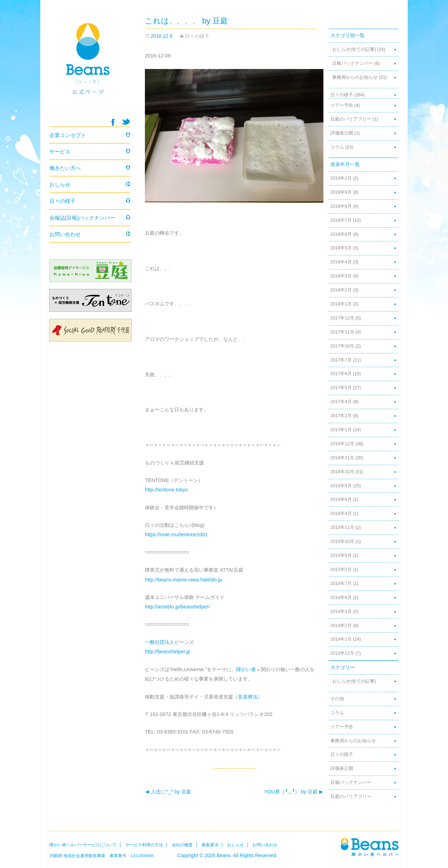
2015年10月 (342, 542)
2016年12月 (342, 444)
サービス (60, 151)
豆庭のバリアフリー (351, 119)
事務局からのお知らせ (355, 77)
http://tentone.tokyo (166, 490)
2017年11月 (342, 332)
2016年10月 (342, 472)
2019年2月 (341, 178)
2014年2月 (341, 626)
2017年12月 (342, 318)
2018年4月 (341, 262)
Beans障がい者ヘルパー (370, 847)
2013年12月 (342, 653)
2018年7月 (341, 220)
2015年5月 (341, 556)
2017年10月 (342, 346)
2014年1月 (341, 639)
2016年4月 (341, 514)
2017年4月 (341, 402)
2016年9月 (341, 486)
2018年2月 (341, 290)
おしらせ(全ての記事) (354, 49)
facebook (113, 122)
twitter (126, 122)
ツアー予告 (342, 105)
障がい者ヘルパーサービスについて (83, 845)
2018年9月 (341, 192)
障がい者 (246, 669)
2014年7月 (341, 584)
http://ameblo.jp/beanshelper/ (177, 607)
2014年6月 (341, 598)
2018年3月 (341, 276)
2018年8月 (341, 206)
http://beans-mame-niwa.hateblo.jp (184, 580)
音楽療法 (248, 697)
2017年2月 (341, 416)
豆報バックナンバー (353, 63)
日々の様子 (197, 36)
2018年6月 (341, 234)
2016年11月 (342, 458)
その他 (337, 699)
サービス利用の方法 (144, 845)
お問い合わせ (65, 234)
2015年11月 (342, 528)
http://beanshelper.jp (168, 652)
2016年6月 (341, 500)
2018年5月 (341, 248)
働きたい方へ (65, 168)
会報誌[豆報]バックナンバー (82, 218)
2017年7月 (341, 360)
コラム (337, 147)
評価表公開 (342, 133)
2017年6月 (341, 374)
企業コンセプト (68, 135)
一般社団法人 (160, 642)
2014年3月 (341, 612)
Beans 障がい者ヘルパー (90, 67)
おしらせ (60, 184)
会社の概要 (182, 845)
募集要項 (210, 845)
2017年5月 (341, 388)
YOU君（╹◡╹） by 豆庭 (294, 792)
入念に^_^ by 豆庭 (168, 792)
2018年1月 (341, 304)
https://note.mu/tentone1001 (176, 535)
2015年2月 (341, 570)
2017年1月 (341, 430)
